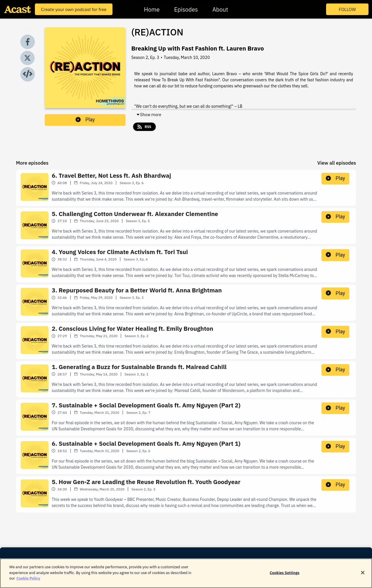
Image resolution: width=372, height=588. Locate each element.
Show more (149, 115)
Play (85, 120)
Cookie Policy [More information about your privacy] (28, 583)
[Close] (363, 577)
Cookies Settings (285, 577)
